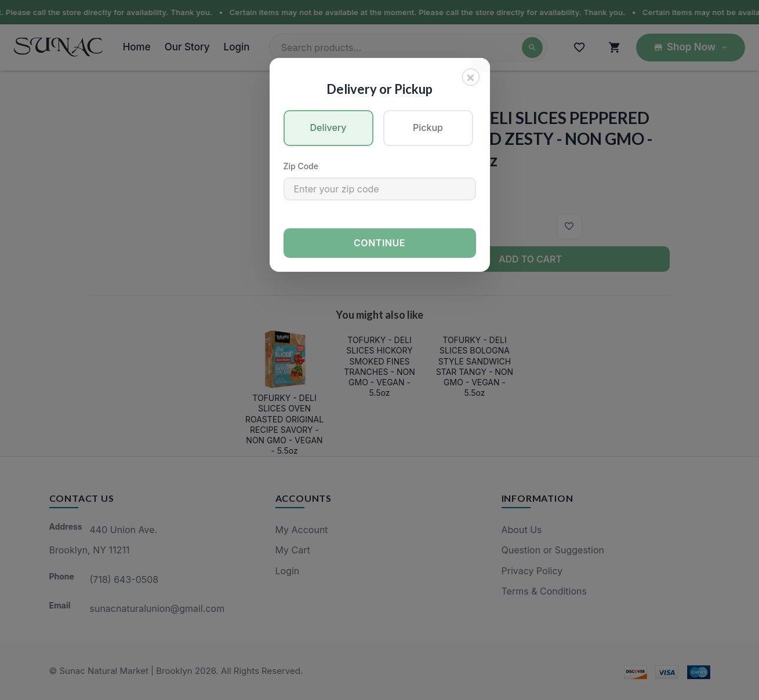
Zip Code (301, 166)
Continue (380, 243)
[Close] (471, 77)
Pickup (428, 127)
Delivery (328, 127)
